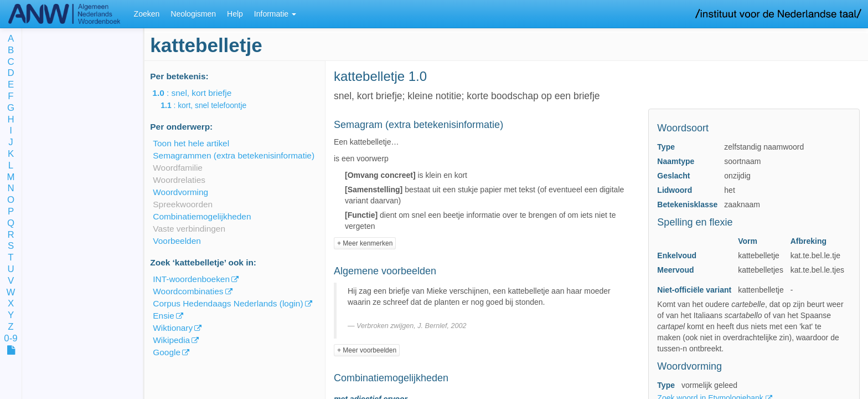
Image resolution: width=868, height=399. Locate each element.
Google (167, 352)
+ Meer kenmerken (365, 243)
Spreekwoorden (183, 204)
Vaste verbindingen (189, 229)
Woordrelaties (179, 180)
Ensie (164, 316)
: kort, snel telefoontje (211, 105)
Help (235, 14)
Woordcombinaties (188, 291)
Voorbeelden (177, 241)
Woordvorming (180, 192)
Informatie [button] (275, 14)
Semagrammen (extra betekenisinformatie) (234, 155)
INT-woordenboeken (191, 279)
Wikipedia (171, 340)
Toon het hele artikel (191, 143)
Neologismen (193, 14)
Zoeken (147, 14)
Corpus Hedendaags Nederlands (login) (228, 303)
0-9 (11, 339)
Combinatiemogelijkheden (202, 216)
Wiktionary (173, 328)
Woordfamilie (178, 168)
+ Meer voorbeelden (367, 350)
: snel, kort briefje (200, 93)
